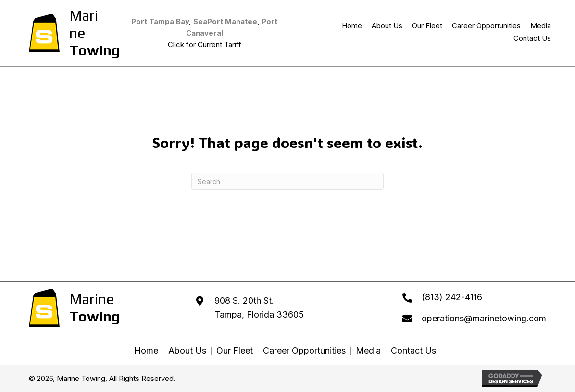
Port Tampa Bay (160, 21)
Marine (84, 24)
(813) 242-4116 (452, 297)
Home (146, 351)
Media (368, 351)
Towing (95, 50)
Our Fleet (235, 351)
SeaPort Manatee (225, 21)
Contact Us (413, 351)
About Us (187, 351)
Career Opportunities (304, 351)
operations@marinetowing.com (484, 318)
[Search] (287, 181)
